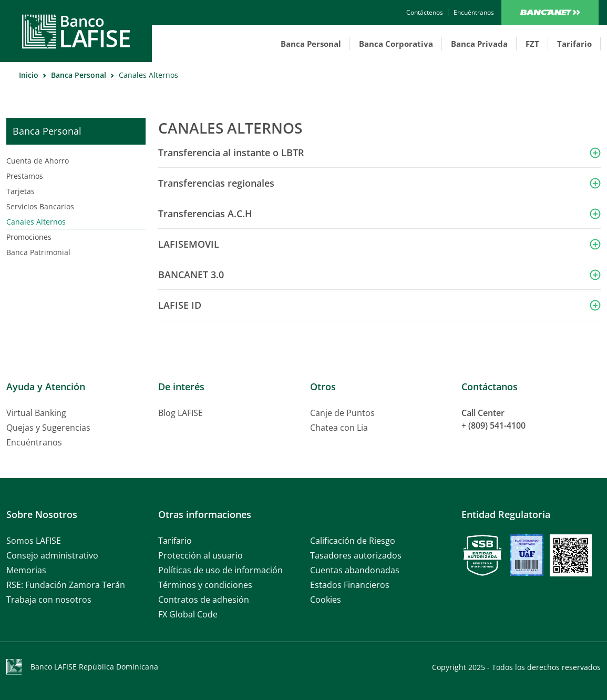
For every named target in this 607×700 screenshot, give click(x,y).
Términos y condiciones (205, 585)
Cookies (326, 600)
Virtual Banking (36, 413)
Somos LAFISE (34, 541)
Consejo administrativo (52, 555)
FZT (532, 44)
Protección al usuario (200, 555)
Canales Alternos (36, 222)
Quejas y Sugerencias (48, 428)
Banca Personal (311, 44)
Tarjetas (20, 191)
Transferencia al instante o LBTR (231, 153)
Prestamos (25, 176)
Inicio (29, 75)
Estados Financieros (350, 585)
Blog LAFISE (181, 413)
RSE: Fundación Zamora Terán (66, 585)
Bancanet (550, 13)
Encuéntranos (34, 442)
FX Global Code (188, 614)
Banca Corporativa (396, 44)
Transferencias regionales (216, 183)
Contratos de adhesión (204, 600)
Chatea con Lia (339, 428)
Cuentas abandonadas (355, 570)
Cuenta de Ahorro (38, 161)
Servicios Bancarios (40, 206)
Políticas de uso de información (220, 570)
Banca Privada (479, 44)
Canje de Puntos (342, 413)
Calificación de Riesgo (353, 541)
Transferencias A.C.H (205, 214)
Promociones (29, 237)
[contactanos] (425, 13)
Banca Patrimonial (38, 252)
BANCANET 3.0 (191, 275)
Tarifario (574, 44)
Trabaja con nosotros (49, 600)
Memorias (26, 570)
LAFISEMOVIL (189, 244)
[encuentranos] (474, 13)
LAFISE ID (180, 305)
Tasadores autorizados (356, 555)
